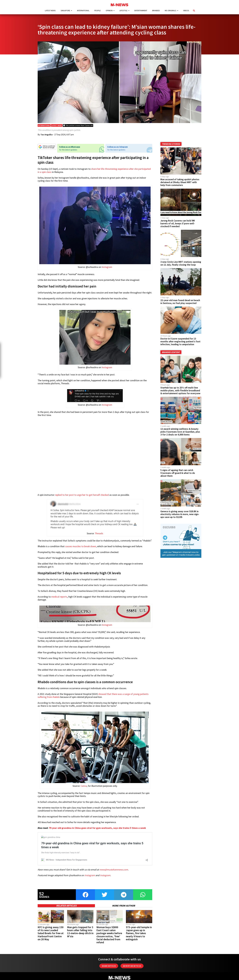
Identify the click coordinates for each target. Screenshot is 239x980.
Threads (99, 533)
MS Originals (171, 10)
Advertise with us (132, 962)
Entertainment (141, 10)
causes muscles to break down (81, 546)
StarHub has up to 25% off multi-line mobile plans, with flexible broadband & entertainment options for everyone (180, 391)
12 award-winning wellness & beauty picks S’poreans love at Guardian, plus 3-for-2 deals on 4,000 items (180, 432)
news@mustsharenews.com (114, 866)
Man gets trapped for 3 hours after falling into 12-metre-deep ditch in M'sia (80, 928)
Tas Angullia (47, 134)
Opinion (109, 10)
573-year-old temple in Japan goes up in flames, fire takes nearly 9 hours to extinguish (139, 929)
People (98, 10)
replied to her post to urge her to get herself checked (82, 495)
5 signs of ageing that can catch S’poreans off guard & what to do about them (178, 473)
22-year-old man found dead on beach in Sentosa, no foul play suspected (180, 302)
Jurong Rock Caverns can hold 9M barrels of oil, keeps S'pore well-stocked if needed (178, 223)
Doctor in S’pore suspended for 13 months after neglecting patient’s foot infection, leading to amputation (180, 342)
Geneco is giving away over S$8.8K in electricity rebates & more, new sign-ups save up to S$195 (180, 507)
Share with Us (109, 962)
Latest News (50, 10)
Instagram (107, 267)
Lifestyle (123, 10)
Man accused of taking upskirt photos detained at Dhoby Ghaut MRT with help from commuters (180, 182)
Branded (156, 10)
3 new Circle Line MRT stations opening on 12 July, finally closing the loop (181, 263)
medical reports (59, 597)
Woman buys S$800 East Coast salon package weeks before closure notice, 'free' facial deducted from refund (109, 931)
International (83, 10)
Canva (84, 786)
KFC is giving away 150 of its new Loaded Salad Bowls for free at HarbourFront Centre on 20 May (51, 929)
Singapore (65, 10)
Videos (186, 10)
